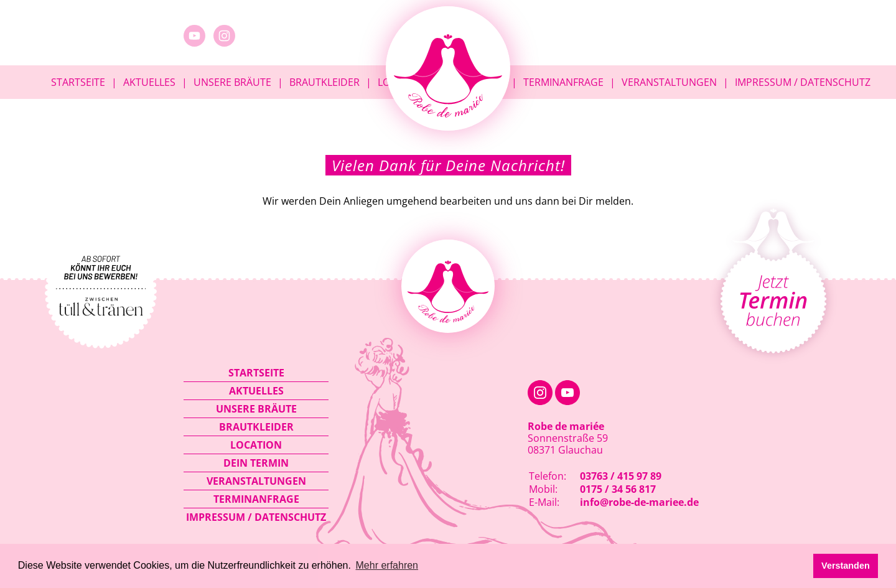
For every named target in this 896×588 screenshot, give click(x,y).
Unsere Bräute (232, 82)
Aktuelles (149, 82)
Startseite (78, 82)
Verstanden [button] (846, 566)
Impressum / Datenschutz (803, 82)
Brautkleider (324, 82)
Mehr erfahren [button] (387, 565)
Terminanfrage (563, 82)
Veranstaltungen (669, 82)
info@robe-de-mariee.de (639, 502)
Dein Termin (256, 463)
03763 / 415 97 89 (621, 476)
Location (256, 445)
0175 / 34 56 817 (618, 489)
